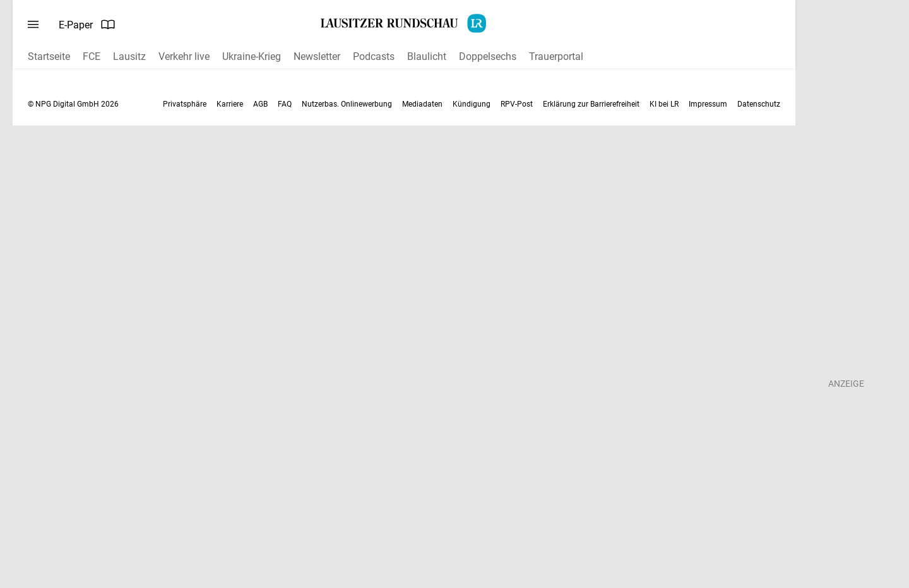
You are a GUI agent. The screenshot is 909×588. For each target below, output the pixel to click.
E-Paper (87, 25)
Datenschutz (759, 104)
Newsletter (317, 56)
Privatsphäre (185, 104)
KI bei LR (664, 104)
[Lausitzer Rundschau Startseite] (404, 23)
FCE (92, 56)
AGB (260, 104)
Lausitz (129, 56)
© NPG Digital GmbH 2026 (73, 104)
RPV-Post (517, 104)
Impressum (708, 104)
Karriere (230, 104)
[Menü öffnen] (33, 25)
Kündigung (472, 104)
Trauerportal (556, 56)
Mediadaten (422, 104)
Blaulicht (427, 56)
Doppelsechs (488, 56)
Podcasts (374, 56)
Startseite (49, 56)
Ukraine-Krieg (252, 56)
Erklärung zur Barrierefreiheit (591, 104)
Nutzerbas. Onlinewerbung (347, 104)
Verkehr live (184, 56)
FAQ (285, 104)
